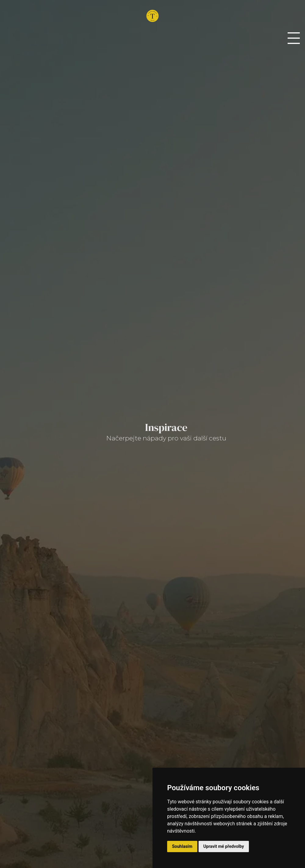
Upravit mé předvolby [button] (224, 846)
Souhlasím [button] (182, 846)
